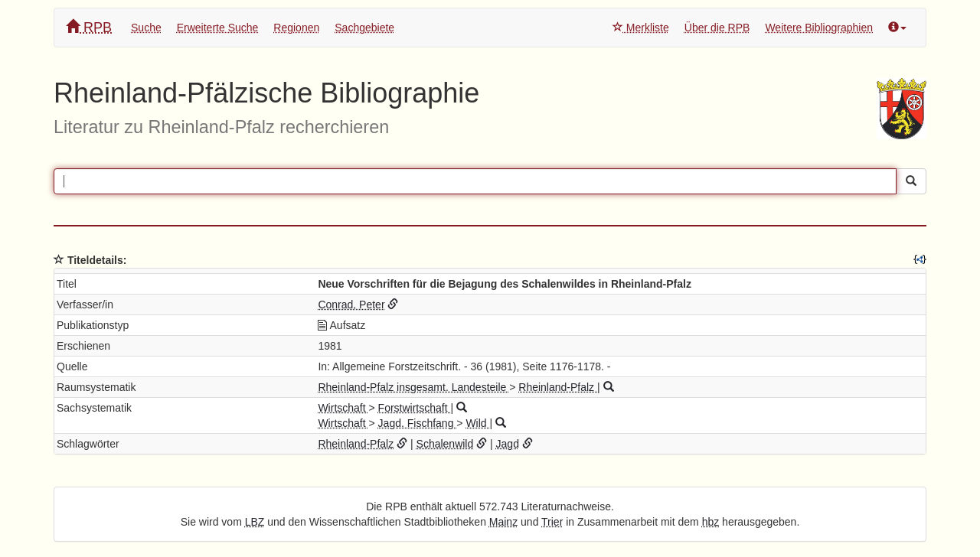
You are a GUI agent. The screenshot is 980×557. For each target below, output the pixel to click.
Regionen (296, 28)
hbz (711, 522)
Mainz (503, 522)
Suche (146, 28)
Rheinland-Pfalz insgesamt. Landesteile (413, 387)
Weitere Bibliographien (819, 28)
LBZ (255, 522)
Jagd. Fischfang (418, 423)
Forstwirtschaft (415, 408)
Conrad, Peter (351, 305)
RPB (89, 27)
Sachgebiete (364, 28)
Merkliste (641, 28)
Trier (552, 522)
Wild (477, 423)
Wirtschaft (343, 408)
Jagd (508, 444)
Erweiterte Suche (218, 28)
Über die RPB (717, 28)
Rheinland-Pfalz (558, 387)
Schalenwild (445, 444)
